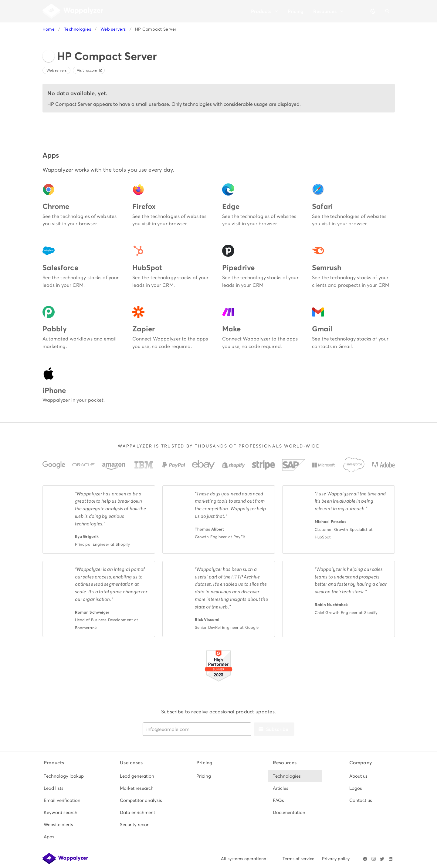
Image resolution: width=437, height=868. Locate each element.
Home (49, 29)
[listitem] (66, 776)
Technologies (78, 29)
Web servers (113, 29)
